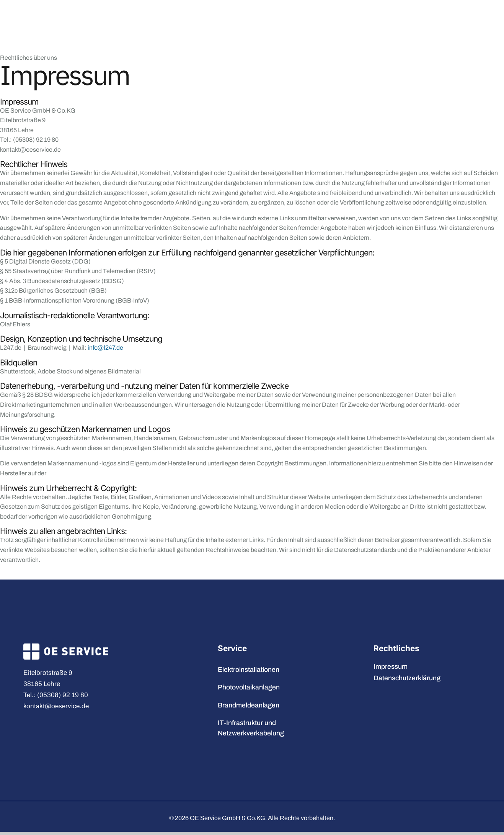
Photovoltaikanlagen (249, 687)
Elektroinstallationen (249, 670)
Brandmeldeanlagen (249, 705)
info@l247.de (105, 348)
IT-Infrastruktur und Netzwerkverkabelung (252, 728)
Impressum (391, 667)
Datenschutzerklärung (407, 678)
